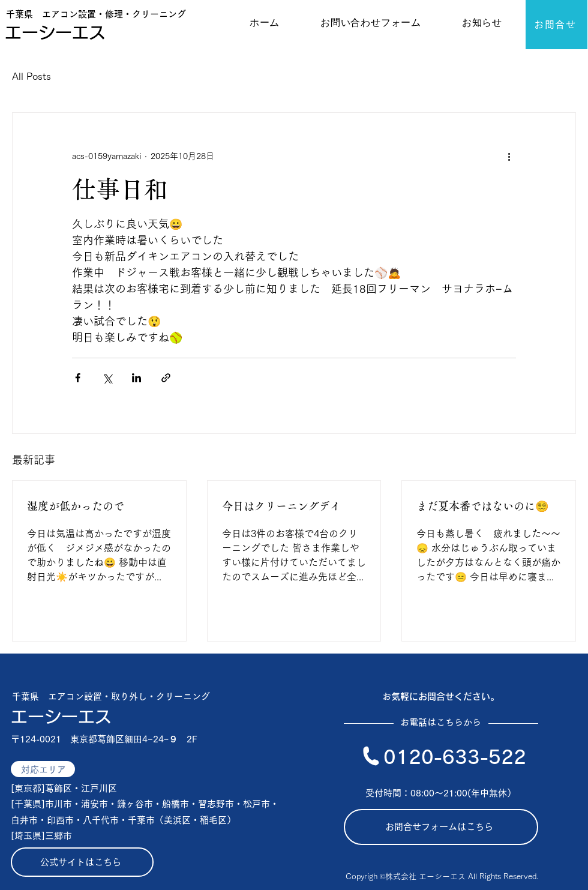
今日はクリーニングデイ (281, 506)
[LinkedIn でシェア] (136, 378)
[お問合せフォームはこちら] (441, 827)
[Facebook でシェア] (78, 378)
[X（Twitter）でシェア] (107, 378)
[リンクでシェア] (166, 378)
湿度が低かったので (76, 506)
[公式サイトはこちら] (82, 862)
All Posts (31, 76)
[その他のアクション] (509, 156)
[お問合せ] (556, 25)
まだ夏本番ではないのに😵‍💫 (482, 506)
